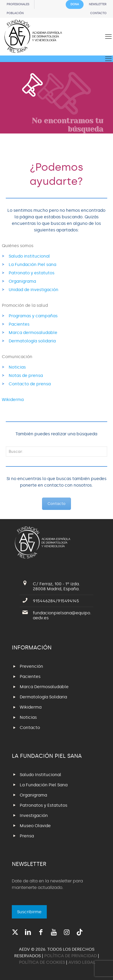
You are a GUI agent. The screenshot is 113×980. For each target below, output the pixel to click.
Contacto (56, 504)
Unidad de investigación (34, 290)
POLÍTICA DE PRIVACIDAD (71, 956)
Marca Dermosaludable (44, 687)
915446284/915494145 (56, 601)
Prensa (27, 836)
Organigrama (22, 281)
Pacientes (19, 324)
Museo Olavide (35, 826)
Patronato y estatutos (32, 273)
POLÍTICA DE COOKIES (42, 962)
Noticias (17, 367)
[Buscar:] (57, 452)
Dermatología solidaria (32, 341)
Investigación (34, 815)
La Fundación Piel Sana (44, 785)
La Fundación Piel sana (32, 265)
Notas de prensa (26, 375)
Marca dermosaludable (33, 333)
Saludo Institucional (40, 775)
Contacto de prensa (30, 384)
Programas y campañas (33, 316)
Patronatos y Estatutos (43, 805)
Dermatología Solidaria (43, 697)
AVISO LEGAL (82, 962)
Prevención (31, 666)
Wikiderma (13, 400)
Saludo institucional (29, 256)
